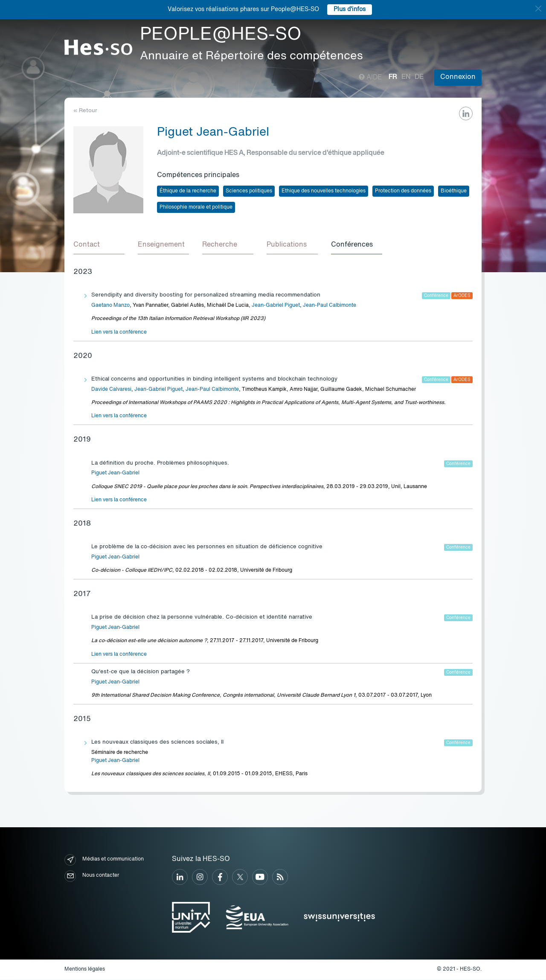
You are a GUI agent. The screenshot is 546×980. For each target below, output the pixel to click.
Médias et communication (104, 860)
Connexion (458, 77)
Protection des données (403, 191)
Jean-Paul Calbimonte (330, 306)
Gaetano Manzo (110, 306)
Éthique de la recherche (188, 191)
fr (393, 77)
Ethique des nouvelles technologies (324, 191)
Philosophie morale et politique (196, 207)
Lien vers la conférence (119, 333)
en (406, 77)
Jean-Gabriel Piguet (276, 306)
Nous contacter (92, 877)
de (419, 77)
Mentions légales (85, 970)
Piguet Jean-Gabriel (115, 474)
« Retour (85, 111)
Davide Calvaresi (111, 390)
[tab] (99, 246)
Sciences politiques (249, 191)
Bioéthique (454, 191)
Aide (370, 78)
